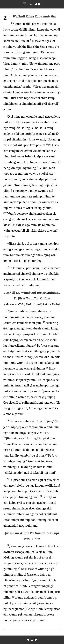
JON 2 (31, 4)
